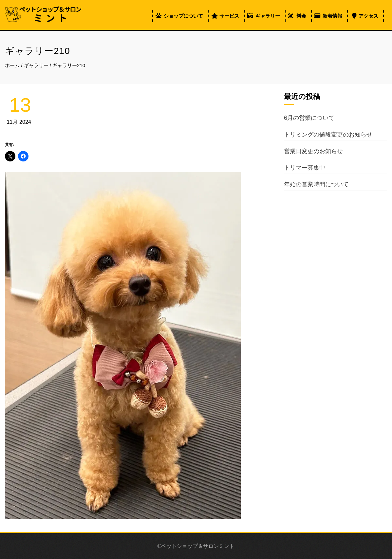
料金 (301, 16)
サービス (229, 16)
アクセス (368, 16)
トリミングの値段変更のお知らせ (328, 135)
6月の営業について (309, 118)
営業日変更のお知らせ (313, 151)
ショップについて (183, 16)
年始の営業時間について (316, 184)
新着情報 (332, 16)
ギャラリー (268, 16)
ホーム (12, 65)
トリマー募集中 (305, 168)
